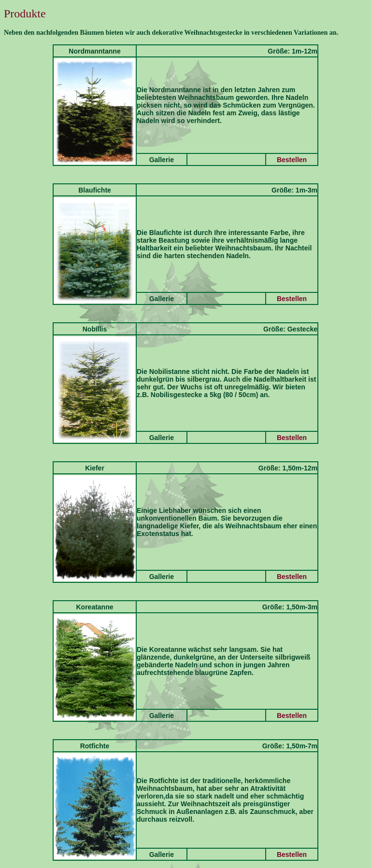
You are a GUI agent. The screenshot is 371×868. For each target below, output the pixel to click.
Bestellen (292, 160)
